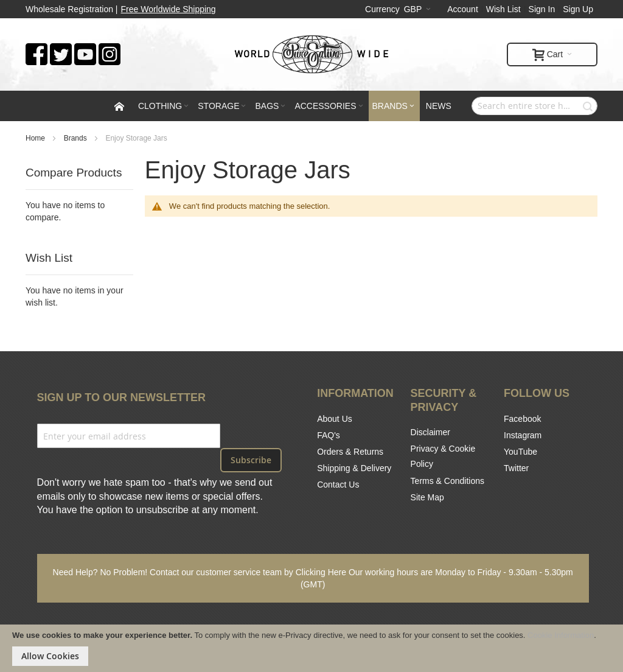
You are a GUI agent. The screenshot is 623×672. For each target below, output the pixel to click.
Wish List (503, 9)
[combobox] (534, 106)
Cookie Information (561, 635)
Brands (76, 138)
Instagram (523, 435)
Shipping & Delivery (354, 468)
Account (463, 9)
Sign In (542, 9)
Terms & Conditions (447, 481)
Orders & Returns (350, 452)
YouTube (520, 452)
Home (36, 138)
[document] (311, 648)
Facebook (522, 419)
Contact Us (338, 485)
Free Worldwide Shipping (169, 9)
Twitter (516, 468)
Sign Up (578, 9)
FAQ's (329, 435)
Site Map (427, 497)
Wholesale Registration (69, 9)
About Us (335, 419)
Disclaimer (430, 432)
